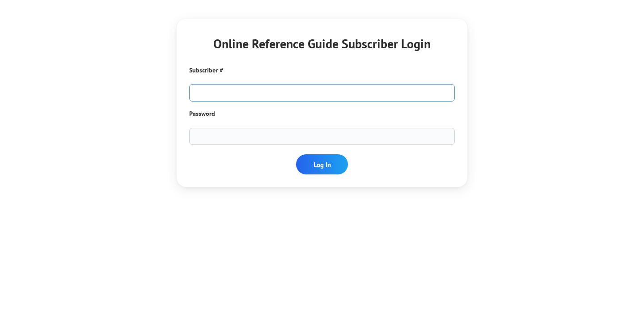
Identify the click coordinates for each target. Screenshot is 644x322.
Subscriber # (206, 70)
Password (202, 114)
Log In (322, 165)
